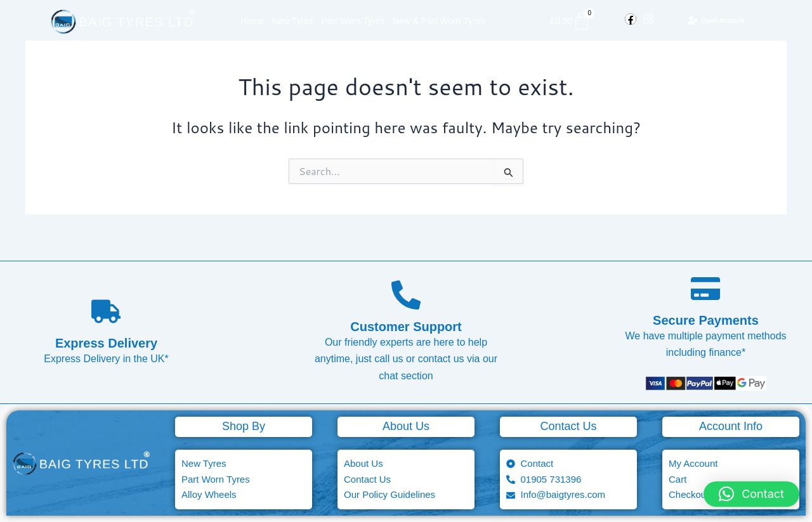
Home (252, 21)
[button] (751, 494)
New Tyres (292, 21)
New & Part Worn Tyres (439, 21)
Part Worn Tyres (353, 21)
